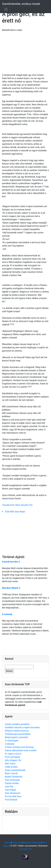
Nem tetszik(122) (24, 505)
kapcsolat (17, 842)
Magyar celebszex (32, 842)
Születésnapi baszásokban (18, 734)
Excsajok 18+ (25, 849)
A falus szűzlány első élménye (19, 747)
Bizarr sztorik (11, 773)
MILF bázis (10, 764)
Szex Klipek (10, 790)
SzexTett (9, 787)
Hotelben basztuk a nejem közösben (22, 727)
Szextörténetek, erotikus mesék (21, 4)
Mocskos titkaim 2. (11, 588)
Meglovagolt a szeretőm (17, 737)
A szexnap (7, 614)
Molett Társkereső (14, 777)
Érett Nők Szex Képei (15, 512)
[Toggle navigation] (6, 9)
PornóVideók (11, 800)
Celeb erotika (11, 767)
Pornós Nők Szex (13, 796)
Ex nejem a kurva (13, 754)
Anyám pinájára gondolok (17, 724)
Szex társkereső (13, 793)
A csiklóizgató (12, 741)
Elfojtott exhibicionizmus (17, 731)
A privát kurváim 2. (11, 562)
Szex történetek (12, 780)
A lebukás (10, 744)
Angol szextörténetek (15, 770)
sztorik (7, 842)
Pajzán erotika (12, 783)
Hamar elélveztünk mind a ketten (21, 750)
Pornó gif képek (12, 757)
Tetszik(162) (8, 505)
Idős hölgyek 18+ (13, 760)
